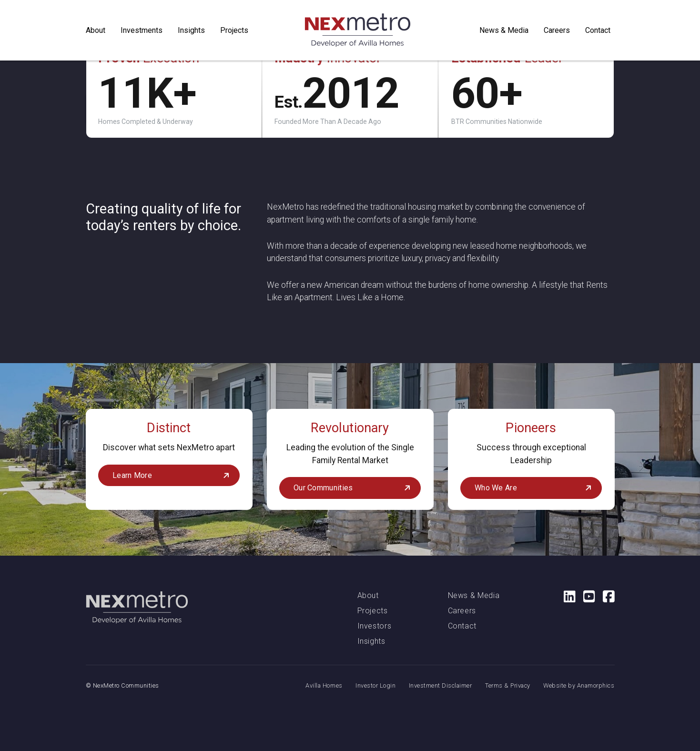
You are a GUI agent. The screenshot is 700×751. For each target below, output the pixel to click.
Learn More (132, 475)
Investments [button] (142, 30)
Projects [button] (234, 30)
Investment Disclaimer (441, 685)
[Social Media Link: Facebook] (605, 597)
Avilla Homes (324, 685)
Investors (375, 626)
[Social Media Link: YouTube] (585, 597)
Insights (191, 30)
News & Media (504, 30)
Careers (462, 611)
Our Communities (323, 488)
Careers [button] (557, 30)
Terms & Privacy (508, 685)
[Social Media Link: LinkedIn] (566, 597)
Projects (373, 611)
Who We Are (496, 488)
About (368, 595)
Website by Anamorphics (579, 685)
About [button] (96, 30)
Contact (598, 30)
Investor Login (375, 685)
